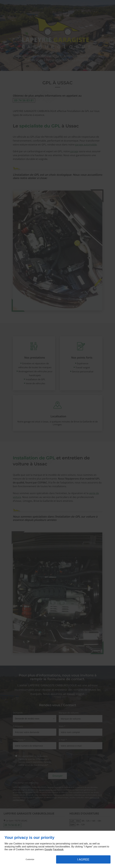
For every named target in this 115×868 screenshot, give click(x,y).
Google (48, 849)
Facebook (58, 849)
